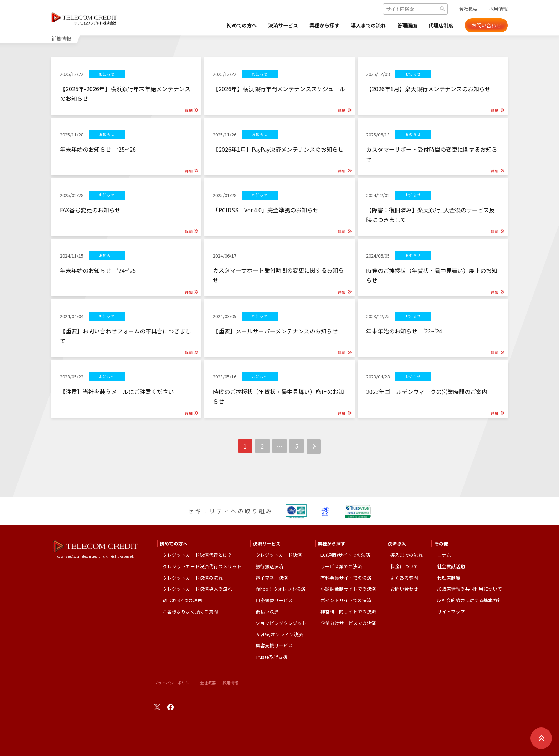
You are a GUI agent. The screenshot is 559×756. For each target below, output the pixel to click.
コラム (444, 555)
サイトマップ (451, 612)
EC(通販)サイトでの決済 (345, 555)
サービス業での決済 (341, 566)
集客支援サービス (274, 645)
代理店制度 (439, 25)
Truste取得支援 (272, 657)
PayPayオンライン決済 (279, 634)
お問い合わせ (486, 25)
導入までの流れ (359, 25)
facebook (170, 707)
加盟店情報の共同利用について (470, 589)
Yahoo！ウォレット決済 (281, 589)
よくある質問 (404, 578)
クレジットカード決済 (279, 555)
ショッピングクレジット (281, 623)
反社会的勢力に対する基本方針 (470, 600)
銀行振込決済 (270, 566)
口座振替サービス (274, 600)
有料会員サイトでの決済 (346, 578)
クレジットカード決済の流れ (193, 578)
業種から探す (311, 25)
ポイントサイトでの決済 (346, 600)
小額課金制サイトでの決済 (348, 589)
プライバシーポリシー (174, 683)
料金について (404, 566)
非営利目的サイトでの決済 (348, 612)
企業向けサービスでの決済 (348, 623)
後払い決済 (267, 612)
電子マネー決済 (272, 578)
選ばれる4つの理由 (182, 600)
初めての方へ (220, 25)
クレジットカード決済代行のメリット (202, 566)
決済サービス (265, 25)
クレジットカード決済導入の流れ (197, 589)
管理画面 (402, 25)
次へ (314, 447)
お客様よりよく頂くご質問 (190, 612)
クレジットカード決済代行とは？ (197, 555)
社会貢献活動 (451, 566)
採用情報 (498, 9)
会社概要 (468, 9)
